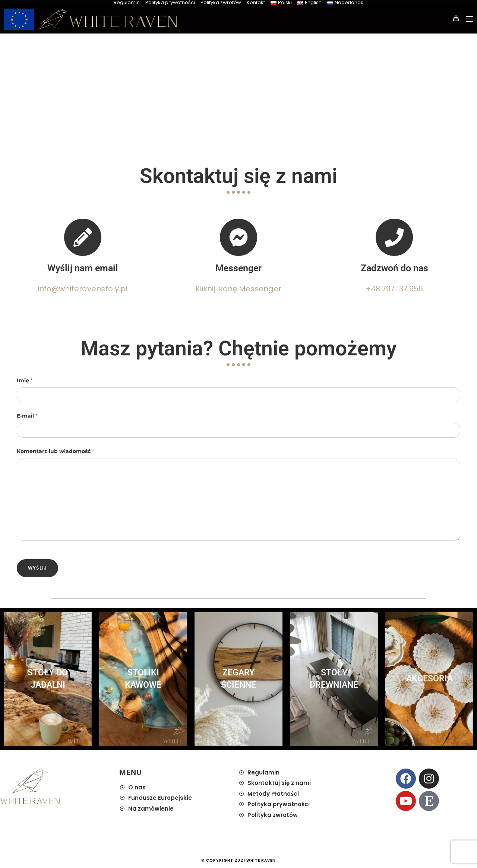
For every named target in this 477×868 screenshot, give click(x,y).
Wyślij (37, 568)
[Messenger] (238, 237)
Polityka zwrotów (221, 2)
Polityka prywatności (170, 2)
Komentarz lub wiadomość (55, 451)
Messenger (238, 268)
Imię (25, 380)
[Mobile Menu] (467, 19)
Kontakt (256, 2)
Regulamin (127, 2)
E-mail (27, 416)
